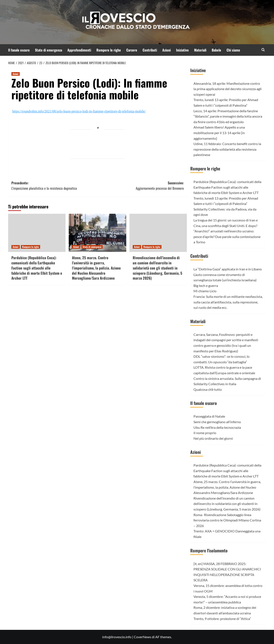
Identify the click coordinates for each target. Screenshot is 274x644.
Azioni (167, 50)
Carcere (132, 50)
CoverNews (142, 637)
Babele (216, 50)
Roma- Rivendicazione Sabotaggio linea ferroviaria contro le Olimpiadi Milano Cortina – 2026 (227, 520)
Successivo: (141, 186)
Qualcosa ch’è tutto (208, 389)
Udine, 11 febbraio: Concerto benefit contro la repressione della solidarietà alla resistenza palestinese (227, 149)
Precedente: (54, 186)
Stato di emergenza (49, 50)
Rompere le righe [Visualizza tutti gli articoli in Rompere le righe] (30, 247)
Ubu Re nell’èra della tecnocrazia (217, 427)
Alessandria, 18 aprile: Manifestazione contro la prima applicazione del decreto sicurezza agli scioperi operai (228, 89)
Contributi (150, 50)
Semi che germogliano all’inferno (217, 422)
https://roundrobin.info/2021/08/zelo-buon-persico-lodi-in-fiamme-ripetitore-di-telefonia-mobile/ (79, 111)
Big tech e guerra (206, 286)
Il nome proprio (205, 433)
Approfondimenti (79, 50)
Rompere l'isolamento (209, 550)
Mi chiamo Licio (205, 291)
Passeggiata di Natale (209, 416)
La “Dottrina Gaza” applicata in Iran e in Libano (228, 269)
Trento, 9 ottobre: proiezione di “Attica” (222, 619)
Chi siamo (233, 50)
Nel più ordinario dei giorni (213, 438)
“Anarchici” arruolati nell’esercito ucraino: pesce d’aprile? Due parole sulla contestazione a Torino (227, 236)
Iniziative (182, 50)
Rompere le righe (109, 50)
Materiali (200, 50)
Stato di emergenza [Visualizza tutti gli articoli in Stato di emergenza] (92, 247)
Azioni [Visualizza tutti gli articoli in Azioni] (16, 74)
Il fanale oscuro (19, 50)
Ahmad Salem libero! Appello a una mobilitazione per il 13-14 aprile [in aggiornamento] (219, 133)
